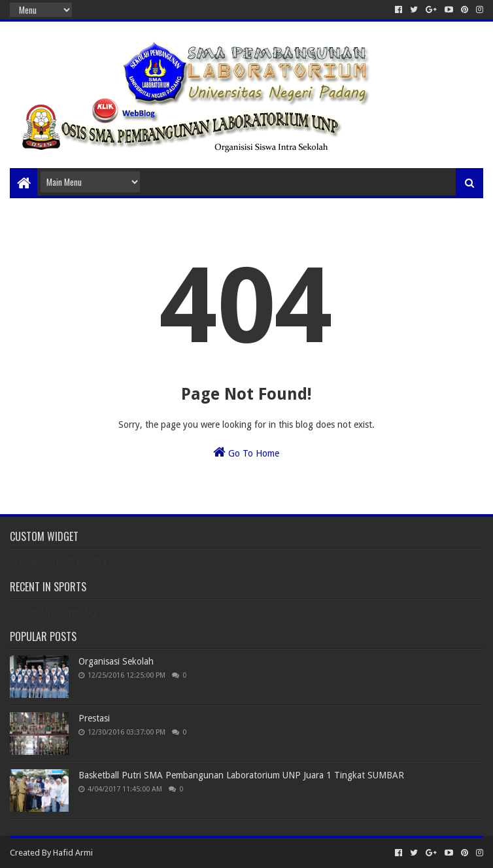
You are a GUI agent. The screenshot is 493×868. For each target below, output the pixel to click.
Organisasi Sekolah (116, 661)
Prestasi (94, 718)
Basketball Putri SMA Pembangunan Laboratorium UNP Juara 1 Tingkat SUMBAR (241, 775)
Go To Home (246, 452)
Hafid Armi (73, 853)
